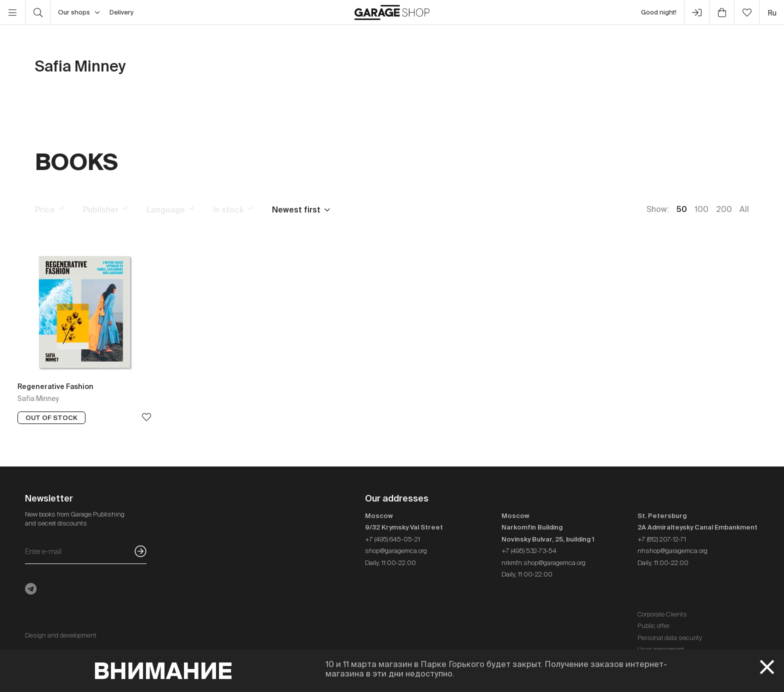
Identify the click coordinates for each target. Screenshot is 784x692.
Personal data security (670, 638)
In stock (228, 209)
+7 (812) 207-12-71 (662, 539)
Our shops (79, 12)
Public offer (653, 626)
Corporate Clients (662, 614)
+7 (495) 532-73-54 (529, 551)
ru (772, 13)
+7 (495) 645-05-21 (392, 539)
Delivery (121, 12)
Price (45, 209)
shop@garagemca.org (396, 551)
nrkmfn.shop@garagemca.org (543, 563)
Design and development (61, 635)
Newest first (296, 209)
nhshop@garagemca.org (672, 551)
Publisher (101, 209)
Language (166, 209)
